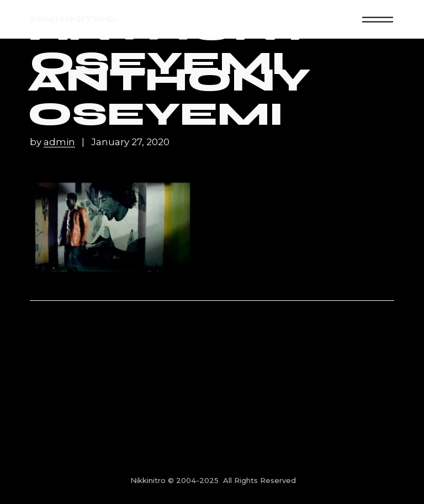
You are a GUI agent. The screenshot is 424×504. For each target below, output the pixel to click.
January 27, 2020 (130, 142)
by (54, 142)
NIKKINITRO (73, 19)
